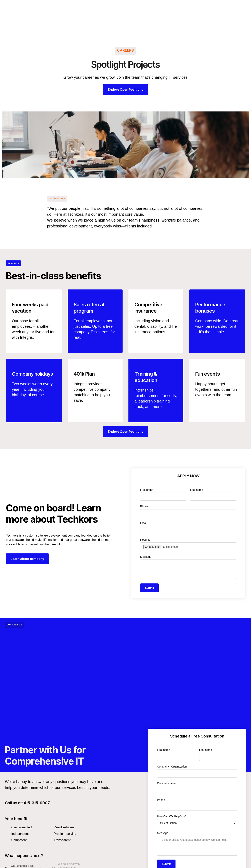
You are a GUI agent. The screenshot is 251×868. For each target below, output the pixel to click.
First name (147, 490)
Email (144, 523)
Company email (167, 783)
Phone (144, 506)
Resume (145, 540)
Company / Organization (172, 767)
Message (146, 557)
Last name (197, 490)
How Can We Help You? (172, 816)
